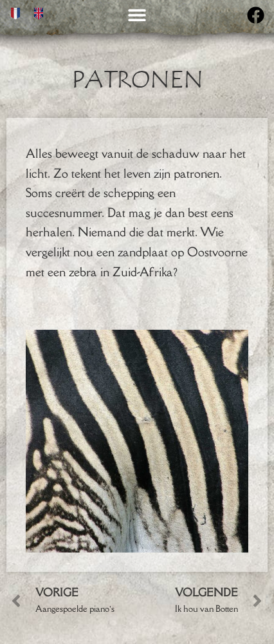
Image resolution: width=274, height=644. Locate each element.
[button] (137, 14)
